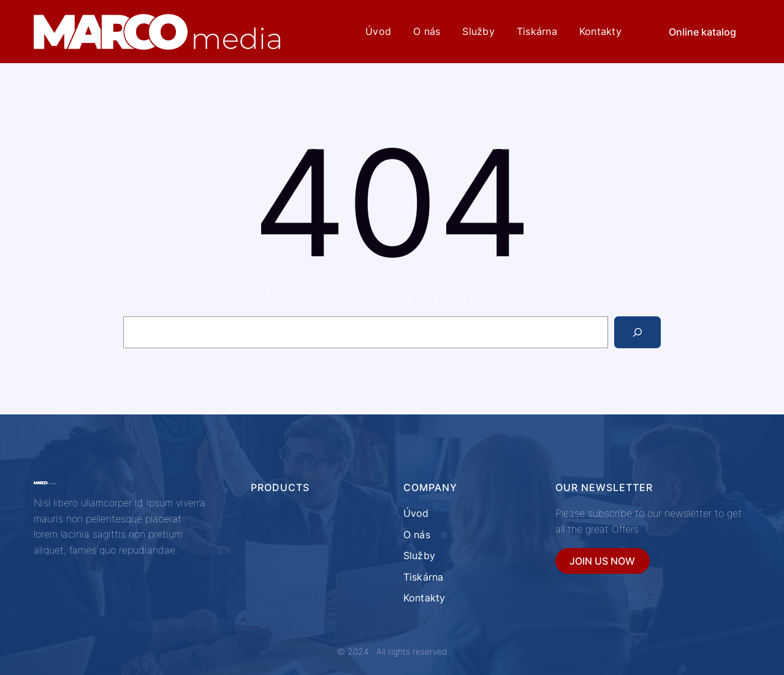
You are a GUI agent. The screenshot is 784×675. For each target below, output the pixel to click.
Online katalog (702, 32)
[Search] (637, 332)
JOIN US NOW (602, 561)
